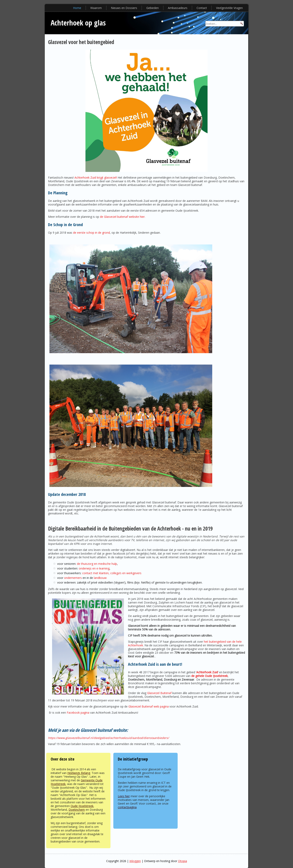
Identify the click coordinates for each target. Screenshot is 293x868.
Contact (202, 8)
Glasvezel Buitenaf (159, 693)
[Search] (225, 24)
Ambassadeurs (178, 8)
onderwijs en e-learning (94, 568)
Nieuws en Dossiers (124, 8)
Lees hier (124, 796)
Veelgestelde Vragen (229, 8)
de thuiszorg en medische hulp (97, 564)
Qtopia (183, 861)
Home (77, 8)
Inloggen (135, 861)
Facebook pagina (78, 713)
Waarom (96, 8)
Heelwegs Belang (79, 773)
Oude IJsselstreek (82, 806)
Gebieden (153, 8)
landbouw (100, 578)
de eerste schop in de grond (91, 233)
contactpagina (127, 807)
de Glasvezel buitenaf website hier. (123, 217)
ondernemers (73, 578)
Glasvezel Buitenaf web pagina (149, 706)
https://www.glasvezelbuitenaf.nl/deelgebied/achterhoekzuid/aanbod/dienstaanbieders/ (108, 738)
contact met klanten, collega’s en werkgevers (112, 573)
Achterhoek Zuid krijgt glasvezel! (96, 177)
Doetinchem (77, 810)
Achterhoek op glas (78, 23)
